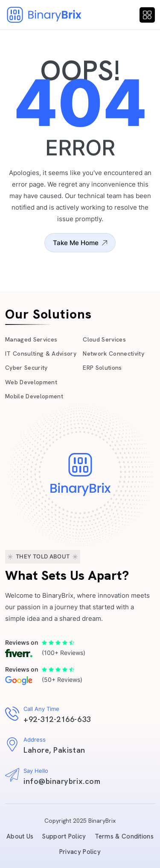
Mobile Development (34, 396)
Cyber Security (26, 368)
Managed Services (31, 339)
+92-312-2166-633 (57, 719)
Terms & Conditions (124, 836)
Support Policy (64, 836)
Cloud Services (104, 339)
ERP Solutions (102, 368)
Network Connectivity (113, 354)
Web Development (31, 382)
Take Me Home (80, 243)
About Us (20, 836)
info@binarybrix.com (62, 781)
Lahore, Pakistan (54, 750)
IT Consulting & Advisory (41, 354)
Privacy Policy (80, 852)
